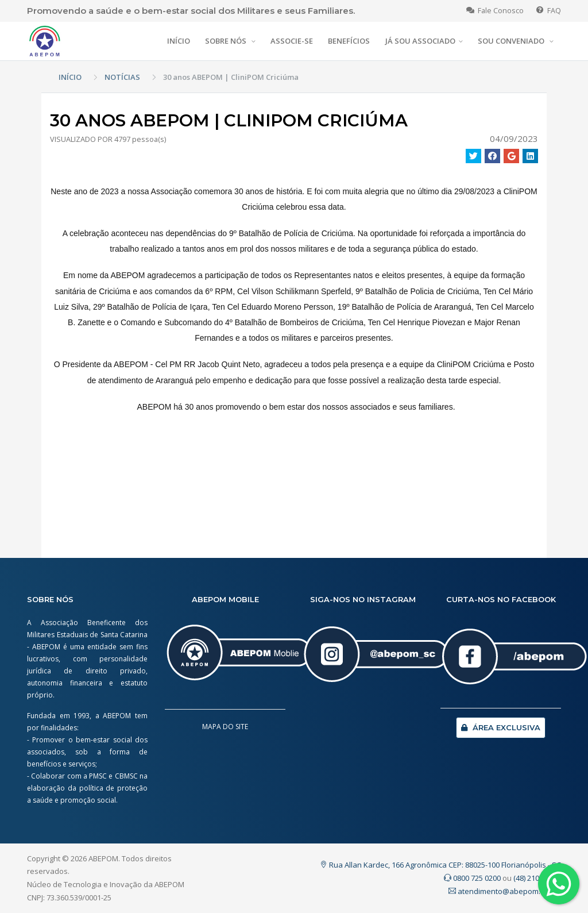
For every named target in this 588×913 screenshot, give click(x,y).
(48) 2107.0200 (537, 878)
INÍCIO (179, 41)
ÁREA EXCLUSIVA (501, 727)
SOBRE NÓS (227, 41)
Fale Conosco (495, 11)
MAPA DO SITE (225, 727)
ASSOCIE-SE (292, 41)
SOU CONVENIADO (512, 41)
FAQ (549, 11)
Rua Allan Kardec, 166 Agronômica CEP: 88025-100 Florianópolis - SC (440, 865)
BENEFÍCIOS (349, 41)
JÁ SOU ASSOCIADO (420, 41)
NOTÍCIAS (122, 77)
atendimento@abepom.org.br (505, 891)
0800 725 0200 (472, 878)
